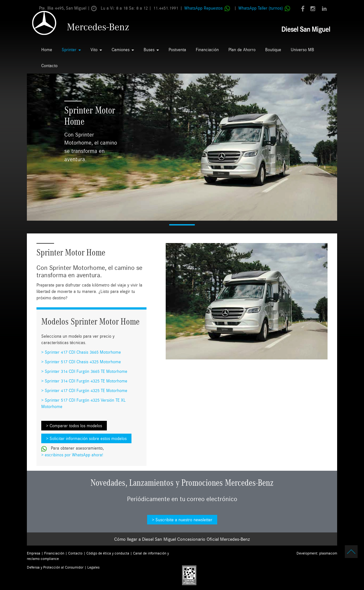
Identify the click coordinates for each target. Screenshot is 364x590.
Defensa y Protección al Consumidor (55, 567)
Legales (93, 567)
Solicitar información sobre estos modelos (88, 438)
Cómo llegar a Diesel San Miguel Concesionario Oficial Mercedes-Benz (182, 539)
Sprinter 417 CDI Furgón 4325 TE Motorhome (86, 390)
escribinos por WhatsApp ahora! (74, 455)
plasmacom (328, 553)
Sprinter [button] (71, 50)
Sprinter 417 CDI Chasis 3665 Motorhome (83, 352)
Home (47, 50)
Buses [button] (151, 50)
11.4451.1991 (166, 8)
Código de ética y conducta (108, 553)
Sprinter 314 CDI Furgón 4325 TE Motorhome (86, 381)
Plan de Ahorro (242, 50)
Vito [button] (96, 50)
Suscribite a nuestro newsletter (184, 520)
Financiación (207, 50)
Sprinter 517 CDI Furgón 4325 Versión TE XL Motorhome (83, 403)
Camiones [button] (123, 50)
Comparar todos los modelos (76, 426)
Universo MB (302, 50)
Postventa (177, 50)
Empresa (34, 553)
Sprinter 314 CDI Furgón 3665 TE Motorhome (86, 371)
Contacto (49, 66)
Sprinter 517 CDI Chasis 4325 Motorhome (83, 362)
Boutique (273, 50)
